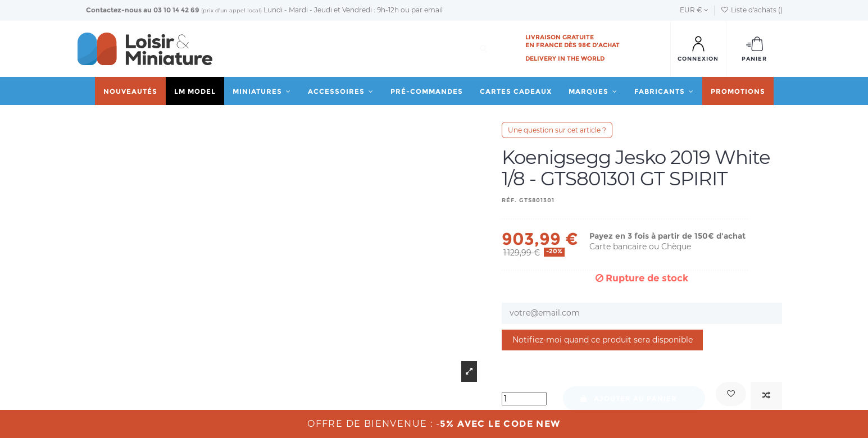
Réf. (509, 200)
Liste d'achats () (751, 10)
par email (427, 10)
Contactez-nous (114, 10)
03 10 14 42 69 (176, 10)
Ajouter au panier (628, 398)
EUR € (694, 10)
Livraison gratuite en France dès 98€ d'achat (572, 41)
